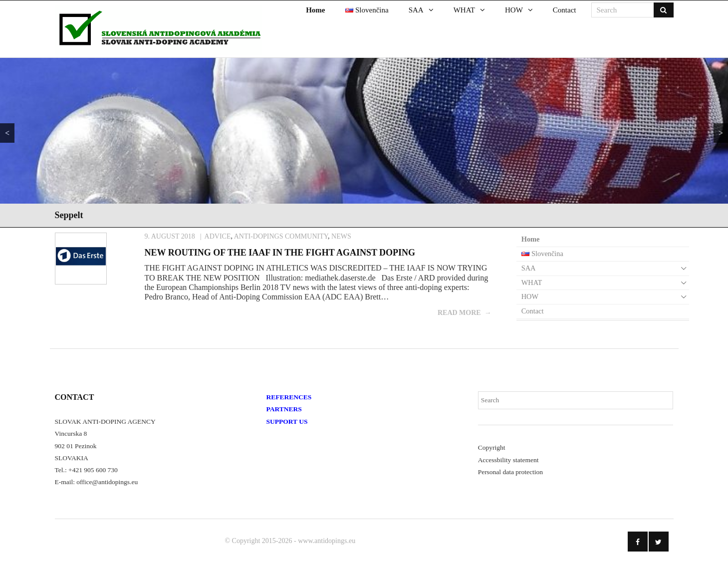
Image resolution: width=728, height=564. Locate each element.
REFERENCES (289, 397)
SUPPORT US (287, 422)
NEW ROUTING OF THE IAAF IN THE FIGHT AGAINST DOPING (280, 253)
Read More (459, 313)
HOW (530, 296)
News (341, 236)
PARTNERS (284, 409)
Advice (218, 236)
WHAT (532, 282)
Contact (533, 311)
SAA (529, 268)
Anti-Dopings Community (281, 236)
